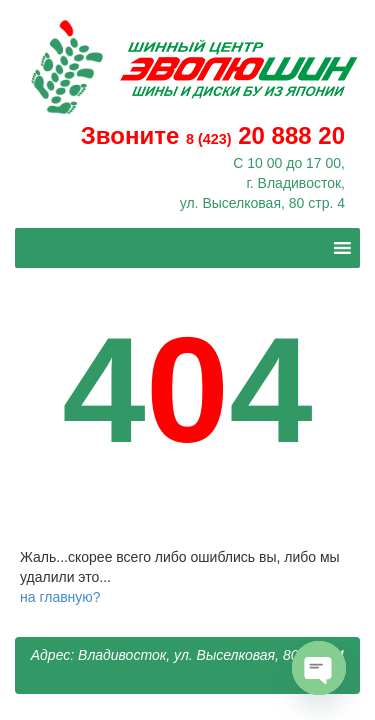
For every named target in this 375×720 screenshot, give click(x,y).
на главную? (60, 597)
